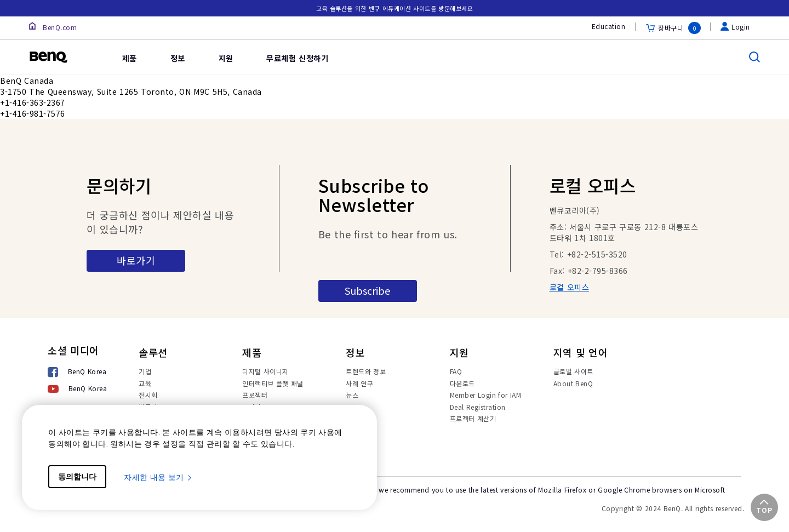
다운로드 (462, 383)
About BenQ (573, 383)
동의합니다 (77, 477)
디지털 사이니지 (265, 371)
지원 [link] (226, 58)
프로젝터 (255, 395)
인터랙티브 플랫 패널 (273, 383)
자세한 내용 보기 (158, 477)
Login (735, 27)
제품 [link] (130, 58)
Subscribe (367, 290)
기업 (145, 371)
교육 (145, 383)
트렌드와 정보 (366, 371)
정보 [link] (178, 58)
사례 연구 (359, 383)
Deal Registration (478, 407)
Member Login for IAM (486, 395)
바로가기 (136, 260)
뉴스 (352, 395)
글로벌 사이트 (573, 371)
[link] (89, 49)
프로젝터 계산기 (473, 418)
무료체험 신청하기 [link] (297, 58)
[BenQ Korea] (77, 373)
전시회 (148, 395)
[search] (754, 57)
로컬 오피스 (570, 287)
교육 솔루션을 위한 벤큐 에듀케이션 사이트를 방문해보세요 (395, 8)
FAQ (456, 371)
